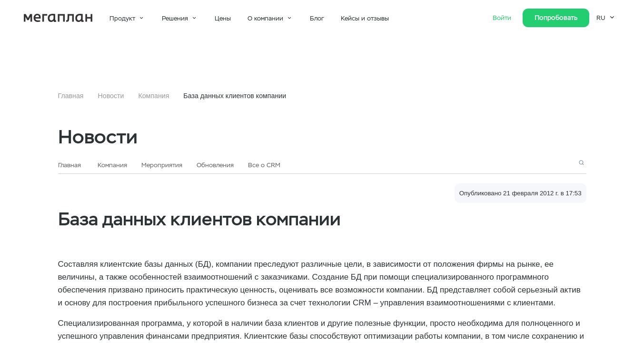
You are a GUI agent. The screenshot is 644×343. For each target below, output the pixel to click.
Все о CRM (264, 165)
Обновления (215, 165)
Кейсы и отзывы (365, 18)
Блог (317, 18)
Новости (111, 96)
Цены (223, 18)
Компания (154, 96)
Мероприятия (162, 165)
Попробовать (556, 18)
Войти (503, 18)
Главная (71, 96)
